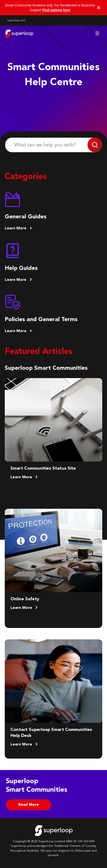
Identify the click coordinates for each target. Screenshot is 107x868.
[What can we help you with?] (53, 145)
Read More (29, 805)
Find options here (56, 10)
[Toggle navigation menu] (97, 33)
